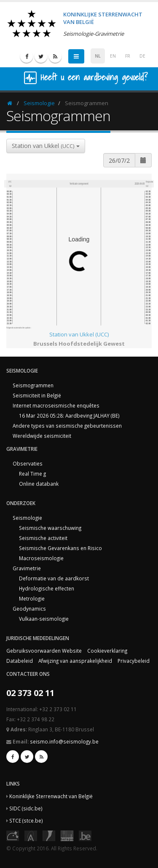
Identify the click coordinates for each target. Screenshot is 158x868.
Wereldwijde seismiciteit (42, 436)
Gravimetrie (27, 568)
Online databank (39, 484)
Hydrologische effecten (47, 588)
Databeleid (20, 661)
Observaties (28, 463)
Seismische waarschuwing (50, 528)
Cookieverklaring (107, 651)
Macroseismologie (41, 558)
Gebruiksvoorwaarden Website (44, 651)
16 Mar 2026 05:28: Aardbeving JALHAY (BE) (69, 415)
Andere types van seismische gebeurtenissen (67, 426)
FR (128, 56)
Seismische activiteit (43, 538)
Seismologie (39, 103)
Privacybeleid (134, 661)
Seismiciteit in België (37, 395)
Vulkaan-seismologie (44, 619)
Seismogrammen (33, 385)
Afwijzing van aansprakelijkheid (75, 661)
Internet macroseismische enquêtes (56, 405)
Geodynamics (29, 609)
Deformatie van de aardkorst (54, 578)
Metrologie (32, 598)
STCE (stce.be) (26, 820)
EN (113, 56)
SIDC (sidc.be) (26, 808)
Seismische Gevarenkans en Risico (60, 548)
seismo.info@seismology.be (64, 741)
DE (142, 56)
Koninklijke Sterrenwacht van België (51, 796)
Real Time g (32, 474)
